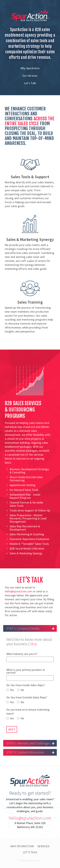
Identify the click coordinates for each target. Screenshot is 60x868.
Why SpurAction (30, 68)
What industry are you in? (30, 657)
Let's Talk (30, 83)
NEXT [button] (12, 729)
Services (43, 846)
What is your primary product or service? (30, 675)
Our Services (30, 76)
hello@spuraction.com (18, 591)
